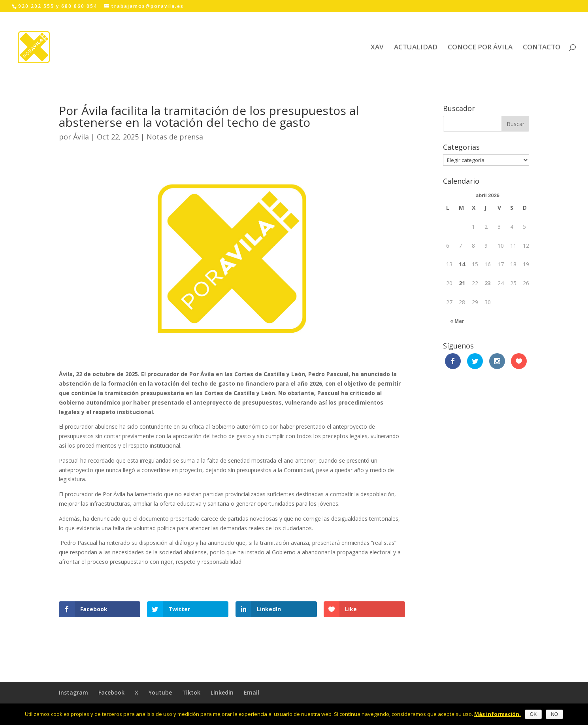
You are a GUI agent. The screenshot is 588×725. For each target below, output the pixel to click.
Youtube (160, 692)
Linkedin (222, 692)
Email (252, 692)
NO (554, 714)
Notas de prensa (175, 137)
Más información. (498, 714)
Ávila (81, 137)
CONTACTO (542, 48)
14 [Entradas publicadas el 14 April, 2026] (462, 264)
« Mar (457, 321)
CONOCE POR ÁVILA (480, 48)
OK (533, 714)
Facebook (111, 692)
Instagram (73, 692)
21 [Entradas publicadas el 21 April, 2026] (462, 283)
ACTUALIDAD (416, 48)
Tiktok (191, 692)
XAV (377, 48)
